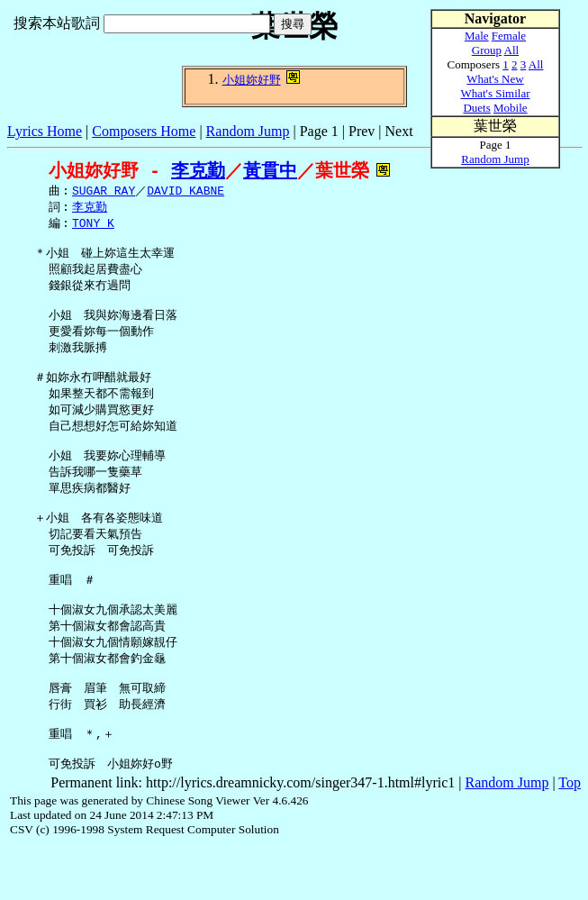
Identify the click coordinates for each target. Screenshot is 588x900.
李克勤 (198, 171)
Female (509, 36)
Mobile (511, 108)
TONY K (93, 226)
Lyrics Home (45, 131)
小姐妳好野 (252, 80)
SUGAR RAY (104, 192)
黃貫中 (270, 171)
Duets (476, 108)
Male (477, 36)
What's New (495, 79)
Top (570, 836)
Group (487, 50)
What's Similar (495, 93)
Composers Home (144, 131)
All (512, 50)
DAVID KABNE (185, 192)
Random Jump (248, 131)
